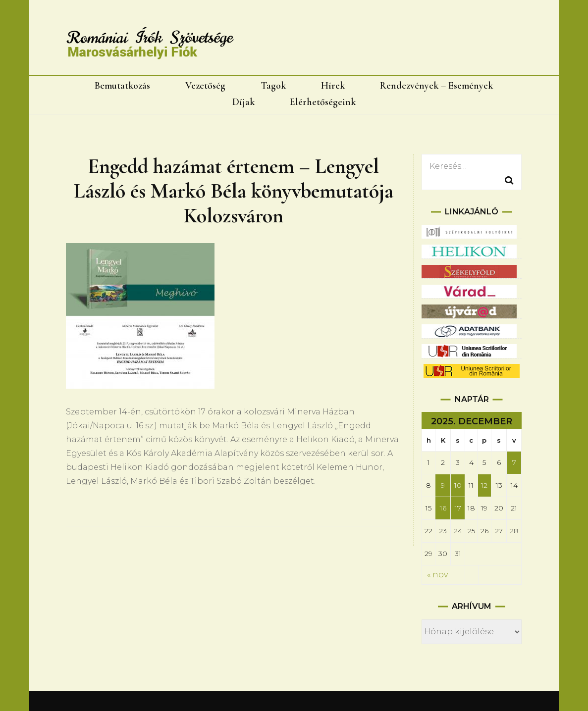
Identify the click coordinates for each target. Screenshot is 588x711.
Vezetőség (205, 86)
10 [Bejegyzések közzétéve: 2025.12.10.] (458, 485)
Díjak (243, 102)
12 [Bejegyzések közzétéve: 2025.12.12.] (484, 485)
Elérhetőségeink (323, 102)
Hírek (333, 86)
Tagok (273, 86)
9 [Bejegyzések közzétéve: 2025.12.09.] (443, 485)
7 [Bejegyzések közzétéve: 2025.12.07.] (514, 462)
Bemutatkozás (122, 86)
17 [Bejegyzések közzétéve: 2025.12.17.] (458, 508)
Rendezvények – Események (436, 86)
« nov (437, 575)
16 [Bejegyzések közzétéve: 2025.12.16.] (443, 508)
